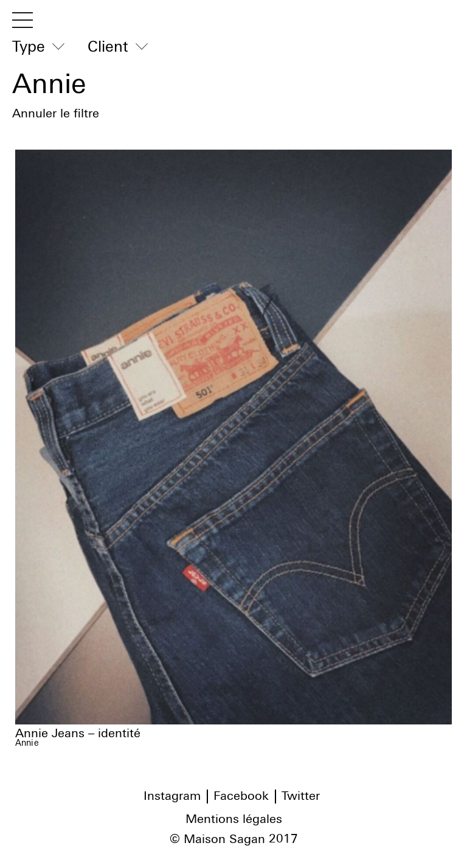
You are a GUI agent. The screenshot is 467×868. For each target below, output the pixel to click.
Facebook (241, 796)
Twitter (301, 796)
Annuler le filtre (56, 114)
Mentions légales (234, 819)
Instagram (172, 796)
